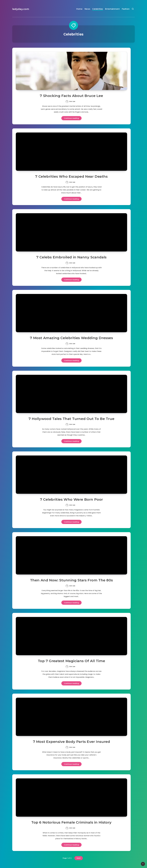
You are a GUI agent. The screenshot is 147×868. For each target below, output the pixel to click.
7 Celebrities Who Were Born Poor (71, 499)
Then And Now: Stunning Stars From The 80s (72, 580)
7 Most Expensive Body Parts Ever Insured (72, 742)
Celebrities (98, 9)
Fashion (126, 9)
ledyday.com (21, 9)
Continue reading (71, 118)
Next (79, 858)
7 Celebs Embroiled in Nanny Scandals (71, 257)
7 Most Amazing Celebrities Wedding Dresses (71, 338)
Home (79, 9)
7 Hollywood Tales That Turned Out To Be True (71, 419)
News (87, 9)
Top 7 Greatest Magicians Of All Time (72, 661)
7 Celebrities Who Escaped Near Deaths (71, 176)
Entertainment (112, 9)
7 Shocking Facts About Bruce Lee (71, 96)
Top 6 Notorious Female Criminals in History (71, 822)
